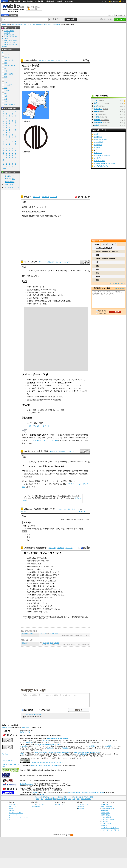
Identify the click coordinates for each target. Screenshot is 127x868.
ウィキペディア (31, 262)
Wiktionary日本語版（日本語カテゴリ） (41, 509)
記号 (4, 169)
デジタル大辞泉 (31, 60)
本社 (33, 580)
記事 (45, 466)
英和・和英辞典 (28, 1)
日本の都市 (57, 24)
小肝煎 (97, 117)
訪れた (40, 566)
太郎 (32, 597)
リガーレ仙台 (32, 388)
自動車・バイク (10, 66)
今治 (44, 633)
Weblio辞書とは (14, 804)
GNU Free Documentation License (57, 738)
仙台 (79, 754)
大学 (61, 397)
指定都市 (52, 73)
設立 (42, 474)
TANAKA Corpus (8, 760)
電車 (40, 586)
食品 (6, 96)
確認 (97, 255)
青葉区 (27, 87)
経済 (57, 529)
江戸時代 (60, 73)
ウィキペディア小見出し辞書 (36, 451)
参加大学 (48, 474)
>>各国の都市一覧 (83, 645)
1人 (31, 612)
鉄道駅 (45, 298)
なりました (52, 580)
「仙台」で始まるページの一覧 (38, 426)
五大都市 (56, 643)
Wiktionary (82, 511)
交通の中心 (54, 76)
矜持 (97, 262)
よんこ (97, 100)
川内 (28, 540)
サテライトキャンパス (32, 466)
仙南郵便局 (98, 145)
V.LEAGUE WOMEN (67, 388)
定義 (97, 280)
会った (37, 597)
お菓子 (39, 564)
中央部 (31, 73)
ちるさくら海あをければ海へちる (107, 251)
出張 (35, 603)
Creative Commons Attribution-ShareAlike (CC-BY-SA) (52, 752)
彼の (35, 589)
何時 (35, 575)
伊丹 (56, 633)
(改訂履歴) (46, 740)
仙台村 (29, 295)
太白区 (38, 87)
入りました (42, 603)
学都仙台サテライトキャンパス (33, 471)
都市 (75, 529)
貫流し (77, 76)
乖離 (97, 266)
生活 (6, 82)
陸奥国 (44, 292)
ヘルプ (124, 1)
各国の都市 (47, 24)
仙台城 (40, 79)
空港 (69, 301)
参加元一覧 (122, 15)
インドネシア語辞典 (108, 819)
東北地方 (31, 76)
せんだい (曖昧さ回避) (35, 423)
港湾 (44, 304)
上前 (96, 114)
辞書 (4, 1)
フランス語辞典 (106, 817)
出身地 (34, 583)
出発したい (49, 575)
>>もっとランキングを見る (116, 284)
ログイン (105, 1)
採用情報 (81, 808)
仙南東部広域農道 (100, 139)
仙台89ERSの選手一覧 (102, 155)
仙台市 (31, 84)
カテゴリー (68, 262)
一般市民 (72, 474)
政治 (53, 529)
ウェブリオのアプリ (38, 804)
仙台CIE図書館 (99, 161)
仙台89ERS (31, 383)
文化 (47, 76)
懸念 (97, 273)
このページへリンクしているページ (45, 441)
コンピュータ (9, 60)
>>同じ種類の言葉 (68, 635)
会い (43, 589)
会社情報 (81, 806)
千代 (28, 537)
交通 (67, 529)
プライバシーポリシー (16, 813)
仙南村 (96, 134)
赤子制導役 (98, 123)
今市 (41, 633)
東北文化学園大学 (64, 471)
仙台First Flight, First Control (104, 163)
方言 (6, 102)
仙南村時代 (98, 137)
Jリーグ (75, 380)
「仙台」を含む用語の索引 (32, 714)
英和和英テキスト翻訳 (34, 690)
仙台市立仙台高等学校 (35, 400)
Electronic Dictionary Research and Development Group (86, 792)
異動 (45, 580)
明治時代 (36, 289)
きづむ (97, 106)
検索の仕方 (12, 806)
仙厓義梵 (97, 147)
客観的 (98, 276)
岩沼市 (52, 301)
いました (56, 609)
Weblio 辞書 (115, 1)
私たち (29, 578)
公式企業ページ (83, 804)
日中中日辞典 (39, 1)
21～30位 (113, 244)
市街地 (70, 76)
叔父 (32, 609)
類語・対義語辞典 (15, 1)
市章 (29, 152)
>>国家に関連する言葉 (82, 635)
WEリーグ (71, 385)
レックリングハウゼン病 (104, 248)
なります (45, 561)
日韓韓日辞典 (50, 1)
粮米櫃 (97, 112)
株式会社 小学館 (25, 732)
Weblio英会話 (10, 179)
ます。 (52, 569)
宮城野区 (45, 87)
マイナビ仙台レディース (36, 385)
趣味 (6, 88)
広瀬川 (64, 76)
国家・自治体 (37, 24)
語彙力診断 (9, 185)
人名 (6, 99)
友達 (38, 589)
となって (37, 474)
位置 (29, 121)
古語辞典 (59, 1)
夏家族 (34, 572)
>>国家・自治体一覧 (70, 645)
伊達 (66, 73)
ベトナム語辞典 (106, 824)
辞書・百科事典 (10, 104)
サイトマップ (13, 815)
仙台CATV (98, 158)
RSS (72, 835)
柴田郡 (42, 397)
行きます (51, 586)
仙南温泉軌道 (99, 142)
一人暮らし (39, 569)
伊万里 (52, 633)
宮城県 (27, 73)
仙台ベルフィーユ (33, 391)
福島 (43, 578)
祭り (32, 558)
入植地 (60, 295)
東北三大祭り (65, 79)
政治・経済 (40, 76)
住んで (50, 609)
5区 (37, 84)
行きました (55, 589)
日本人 (29, 413)
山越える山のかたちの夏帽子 (105, 259)
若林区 (53, 87)
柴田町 (47, 397)
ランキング (59, 61)
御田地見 (97, 120)
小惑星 (61, 410)
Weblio (22, 754)
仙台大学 (30, 397)
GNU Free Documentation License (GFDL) (48, 744)
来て (36, 561)
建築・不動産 (9, 74)
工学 (6, 71)
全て (3, 52)
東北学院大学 (51, 471)
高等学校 (57, 400)
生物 (6, 93)
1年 (39, 561)
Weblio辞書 (28, 742)
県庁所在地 (43, 73)
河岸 (82, 76)
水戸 (48, 643)
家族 (33, 592)
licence (42, 794)
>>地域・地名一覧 (56, 645)
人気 (33, 564)
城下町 (78, 73)
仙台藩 (29, 292)
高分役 (97, 125)
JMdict (35, 792)
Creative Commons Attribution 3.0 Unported (45, 766)
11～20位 (105, 244)
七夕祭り (55, 79)
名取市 (42, 301)
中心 (72, 529)
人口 (31, 81)
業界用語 (7, 57)
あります (50, 566)
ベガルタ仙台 (32, 380)
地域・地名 (27, 24)
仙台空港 (30, 301)
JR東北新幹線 (36, 211)
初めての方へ (113, 15)
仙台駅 (29, 298)
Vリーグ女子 (80, 391)
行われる (43, 558)
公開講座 (84, 474)
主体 (32, 474)
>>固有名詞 (46, 645)
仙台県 (29, 289)
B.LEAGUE (62, 383)
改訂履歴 (84, 754)
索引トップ (42, 61)
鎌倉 (44, 643)
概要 (97, 269)
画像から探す (36, 806)
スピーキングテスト (12, 187)
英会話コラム (10, 176)
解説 (63, 466)
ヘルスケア (8, 85)
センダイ (32, 207)
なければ (53, 595)
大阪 (28, 580)
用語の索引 (51, 61)
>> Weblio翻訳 (120, 288)
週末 (35, 586)
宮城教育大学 (77, 471)
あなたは (30, 575)
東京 (51, 643)
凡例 (66, 61)
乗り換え (46, 595)
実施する (29, 476)
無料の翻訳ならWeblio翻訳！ (36, 8)
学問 (6, 77)
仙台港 (29, 304)
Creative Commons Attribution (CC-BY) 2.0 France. (47, 762)
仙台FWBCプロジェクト (103, 166)
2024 (42, 81)
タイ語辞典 (105, 821)
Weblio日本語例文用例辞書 (35, 548)
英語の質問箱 (10, 182)
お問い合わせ (59, 804)
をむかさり (98, 109)
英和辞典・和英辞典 (108, 808)
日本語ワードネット (26, 784)
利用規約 (12, 811)
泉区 (32, 87)
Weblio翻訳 (105, 811)
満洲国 (47, 295)
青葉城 (33, 79)
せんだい (31, 526)
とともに (40, 572)
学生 (36, 609)
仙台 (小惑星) (32, 410)
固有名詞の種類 (16, 24)
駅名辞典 (28, 197)
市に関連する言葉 (27, 634)
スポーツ (7, 91)
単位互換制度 (61, 474)
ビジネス (7, 55)
